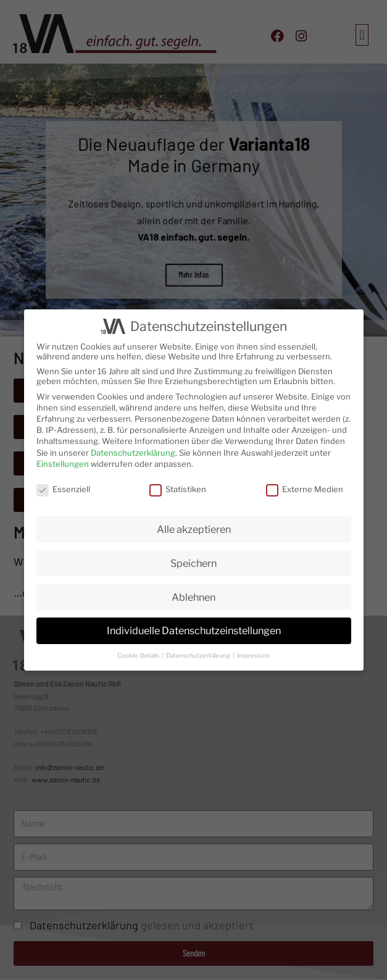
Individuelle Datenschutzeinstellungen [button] (194, 630)
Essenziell (63, 489)
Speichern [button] (193, 563)
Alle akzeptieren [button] (194, 529)
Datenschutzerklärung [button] (199, 655)
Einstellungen (63, 464)
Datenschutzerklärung (133, 453)
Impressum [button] (253, 655)
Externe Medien (305, 489)
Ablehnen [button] (193, 597)
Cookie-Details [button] (139, 655)
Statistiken (178, 489)
